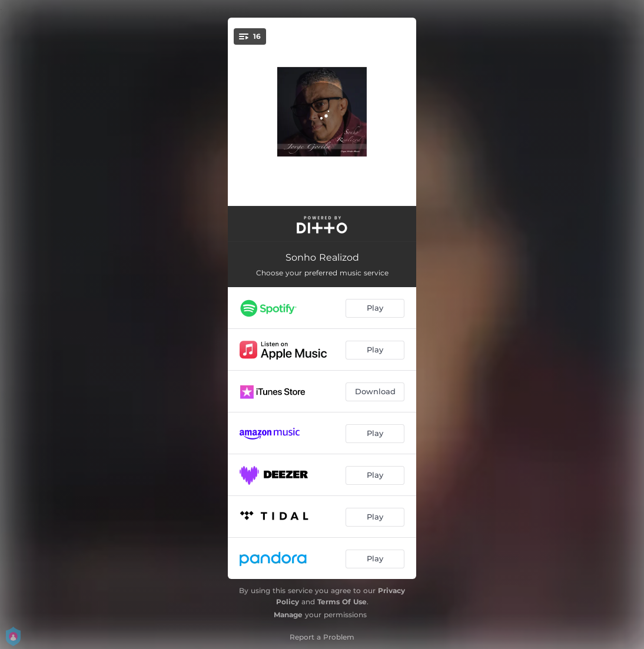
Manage (288, 615)
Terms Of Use (342, 602)
